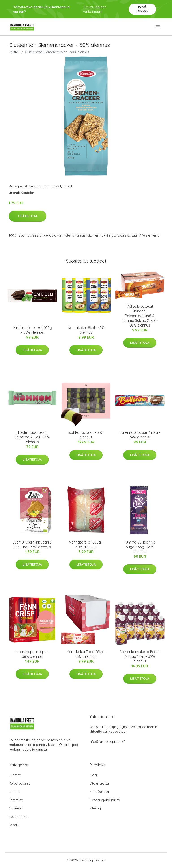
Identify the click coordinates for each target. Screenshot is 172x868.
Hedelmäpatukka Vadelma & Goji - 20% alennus (32, 437)
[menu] (158, 27)
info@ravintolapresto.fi (107, 742)
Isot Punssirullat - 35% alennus (86, 435)
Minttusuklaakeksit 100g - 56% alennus (32, 330)
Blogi (93, 775)
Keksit (56, 186)
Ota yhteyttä (99, 783)
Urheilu (14, 825)
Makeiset (16, 808)
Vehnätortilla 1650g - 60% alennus (86, 545)
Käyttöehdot (99, 792)
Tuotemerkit (18, 816)
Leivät (67, 186)
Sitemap (96, 808)
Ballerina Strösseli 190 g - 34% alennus (140, 435)
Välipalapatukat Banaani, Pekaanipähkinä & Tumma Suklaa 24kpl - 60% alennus (140, 316)
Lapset (14, 792)
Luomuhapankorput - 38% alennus (32, 654)
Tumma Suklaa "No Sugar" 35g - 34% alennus (140, 547)
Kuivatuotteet (39, 186)
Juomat (15, 775)
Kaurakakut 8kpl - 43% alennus (86, 330)
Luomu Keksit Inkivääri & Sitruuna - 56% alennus (32, 545)
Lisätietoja (28, 216)
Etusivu (14, 52)
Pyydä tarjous (142, 9)
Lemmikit (16, 800)
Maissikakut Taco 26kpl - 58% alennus (86, 654)
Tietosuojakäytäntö (105, 800)
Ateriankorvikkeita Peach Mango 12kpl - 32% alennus (140, 656)
